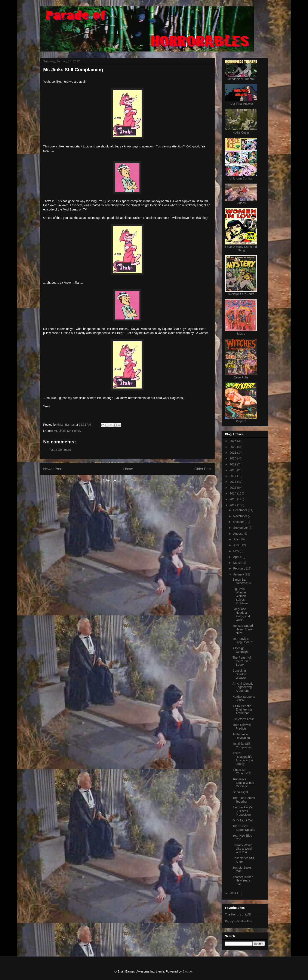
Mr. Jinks (60, 431)
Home (128, 469)
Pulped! (241, 421)
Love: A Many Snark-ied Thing (241, 249)
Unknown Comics (241, 178)
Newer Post (53, 469)
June (237, 545)
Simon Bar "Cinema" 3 (242, 581)
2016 (233, 482)
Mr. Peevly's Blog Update (242, 641)
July (236, 539)
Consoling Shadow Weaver (240, 674)
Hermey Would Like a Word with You (242, 849)
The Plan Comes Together (244, 800)
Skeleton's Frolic (243, 719)
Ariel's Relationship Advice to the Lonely (243, 758)
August (238, 534)
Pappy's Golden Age (238, 921)
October (239, 522)
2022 (233, 447)
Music (241, 334)
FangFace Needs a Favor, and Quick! (241, 614)
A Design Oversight (241, 650)
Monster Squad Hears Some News (243, 629)
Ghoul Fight (240, 792)
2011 (233, 893)
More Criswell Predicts (242, 727)
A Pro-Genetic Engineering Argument (242, 710)
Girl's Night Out (243, 820)
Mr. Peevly (74, 431)
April (237, 557)
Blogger (187, 971)
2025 (233, 441)
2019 (233, 464)
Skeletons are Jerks (241, 294)
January (239, 574)
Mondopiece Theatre (241, 79)
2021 (233, 453)
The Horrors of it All (238, 914)
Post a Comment (60, 450)
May (236, 551)
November (240, 516)
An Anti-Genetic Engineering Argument (243, 687)
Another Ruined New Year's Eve (243, 881)
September (241, 528)
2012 (233, 505)
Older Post (203, 469)
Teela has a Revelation (241, 736)
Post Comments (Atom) (136, 480)
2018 (233, 470)
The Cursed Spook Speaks (244, 828)
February (240, 568)
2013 (233, 499)
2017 (233, 476)
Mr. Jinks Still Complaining (242, 745)
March (238, 563)
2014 (233, 493)
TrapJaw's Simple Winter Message (243, 783)
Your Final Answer (241, 104)
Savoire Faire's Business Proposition (242, 811)
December (240, 510)
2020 (233, 458)
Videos (241, 203)
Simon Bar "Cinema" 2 (242, 772)
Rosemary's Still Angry (243, 860)
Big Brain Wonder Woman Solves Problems (240, 596)
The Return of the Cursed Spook (242, 661)
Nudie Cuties (241, 132)
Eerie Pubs (241, 377)
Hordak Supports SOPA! (244, 698)
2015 (233, 488)
